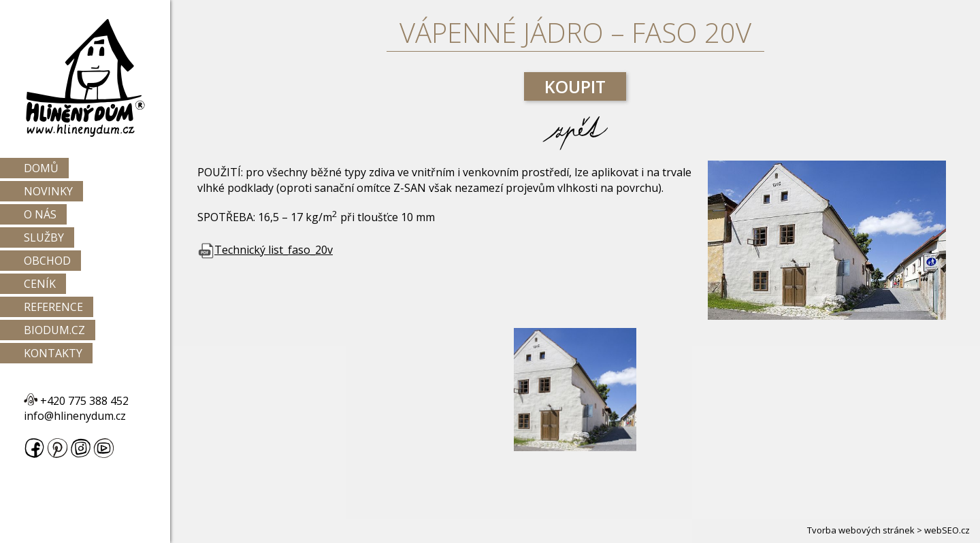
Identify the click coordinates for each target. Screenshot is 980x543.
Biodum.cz (54, 330)
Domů (41, 168)
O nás (40, 214)
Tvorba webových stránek (861, 530)
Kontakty (53, 353)
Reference (53, 307)
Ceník (40, 284)
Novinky (48, 191)
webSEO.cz (947, 530)
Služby (44, 237)
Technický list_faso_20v (265, 250)
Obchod (47, 261)
